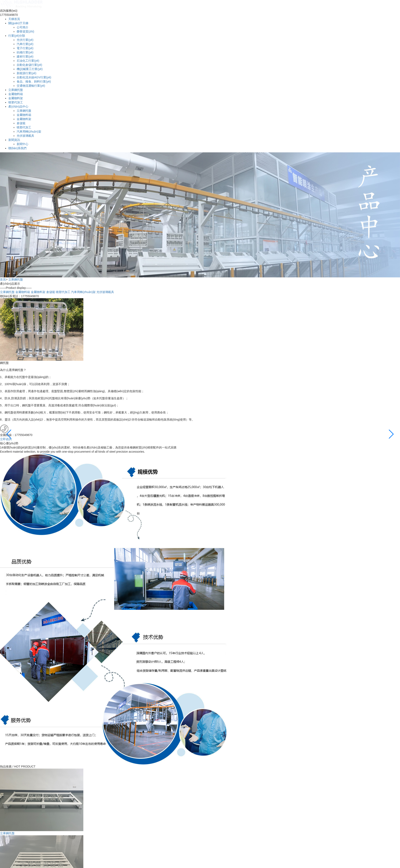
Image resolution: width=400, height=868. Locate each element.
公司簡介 (22, 27)
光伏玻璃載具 (25, 136)
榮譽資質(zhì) (25, 31)
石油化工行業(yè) (28, 61)
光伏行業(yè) (25, 40)
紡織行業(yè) (25, 52)
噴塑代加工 (16, 102)
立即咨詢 (6, 439)
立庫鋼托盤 (16, 90)
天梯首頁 (14, 19)
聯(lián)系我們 (17, 148)
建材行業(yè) (25, 56)
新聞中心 (22, 144)
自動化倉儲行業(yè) (29, 65)
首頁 (3, 279)
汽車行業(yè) (25, 44)
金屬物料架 (16, 98)
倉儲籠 (21, 123)
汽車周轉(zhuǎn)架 (29, 132)
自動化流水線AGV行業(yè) (34, 77)
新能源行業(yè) (26, 73)
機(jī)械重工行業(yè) (30, 69)
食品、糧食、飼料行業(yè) (34, 81)
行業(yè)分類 (17, 36)
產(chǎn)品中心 (18, 106)
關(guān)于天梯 (18, 23)
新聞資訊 (14, 140)
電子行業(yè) (25, 48)
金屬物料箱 (16, 94)
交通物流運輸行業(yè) (31, 86)
